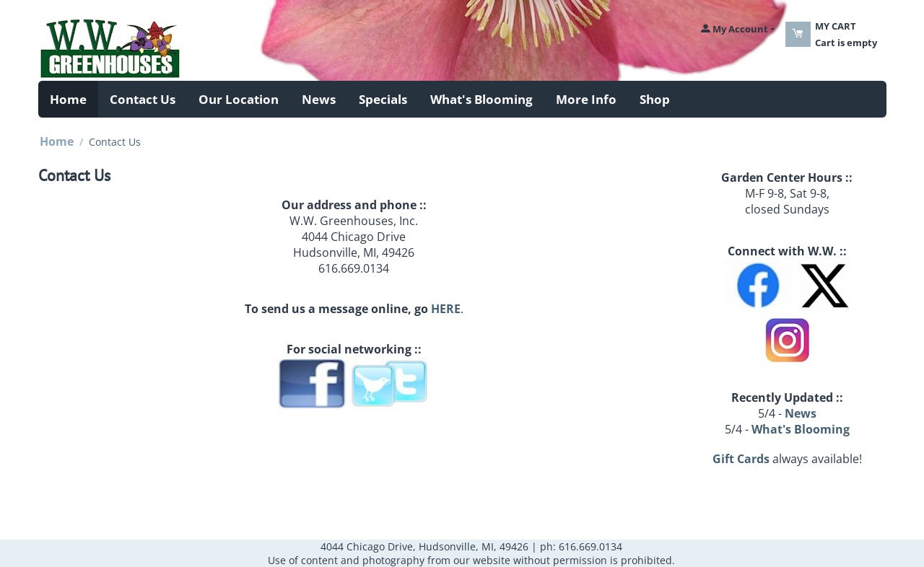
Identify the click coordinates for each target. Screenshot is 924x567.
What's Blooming (481, 99)
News (319, 99)
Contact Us (143, 99)
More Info (586, 99)
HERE (446, 309)
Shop (655, 99)
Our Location (239, 99)
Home (68, 99)
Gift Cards (741, 459)
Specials (383, 99)
